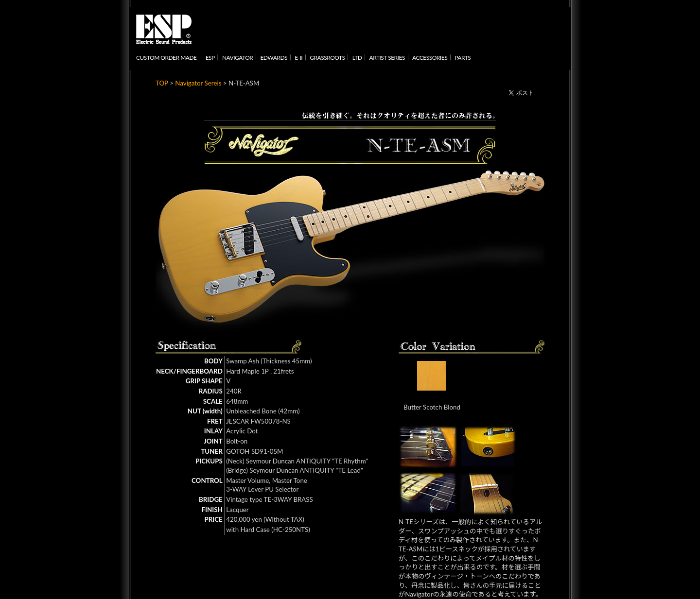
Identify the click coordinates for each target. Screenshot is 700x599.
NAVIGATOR (237, 58)
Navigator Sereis (198, 83)
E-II (298, 58)
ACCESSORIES (430, 58)
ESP (210, 58)
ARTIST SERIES (387, 58)
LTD (357, 58)
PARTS (463, 58)
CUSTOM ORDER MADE (166, 58)
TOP (162, 83)
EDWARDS (274, 58)
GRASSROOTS (327, 58)
